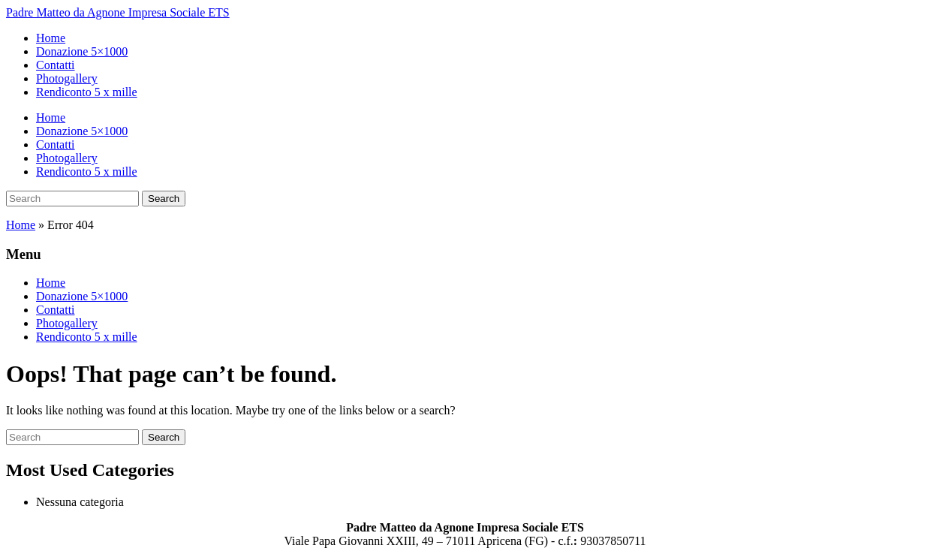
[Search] (72, 199)
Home (51, 38)
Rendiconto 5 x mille (87, 92)
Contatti (56, 65)
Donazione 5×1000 (82, 51)
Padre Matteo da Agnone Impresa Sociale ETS (118, 12)
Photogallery (67, 78)
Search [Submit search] (164, 199)
